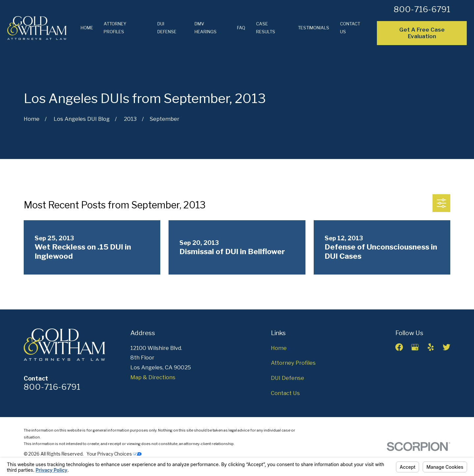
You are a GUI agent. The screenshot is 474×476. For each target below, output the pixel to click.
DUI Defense (288, 378)
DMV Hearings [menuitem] (206, 28)
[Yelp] (431, 347)
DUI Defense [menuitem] (167, 28)
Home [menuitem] (87, 28)
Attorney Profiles (293, 363)
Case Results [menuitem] (266, 28)
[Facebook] (399, 347)
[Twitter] (447, 347)
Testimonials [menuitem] (314, 28)
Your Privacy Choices (114, 454)
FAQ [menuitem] (241, 28)
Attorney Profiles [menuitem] (115, 28)
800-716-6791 (422, 9)
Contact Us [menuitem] (350, 28)
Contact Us (285, 393)
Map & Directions (153, 377)
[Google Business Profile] (415, 347)
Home (279, 348)
